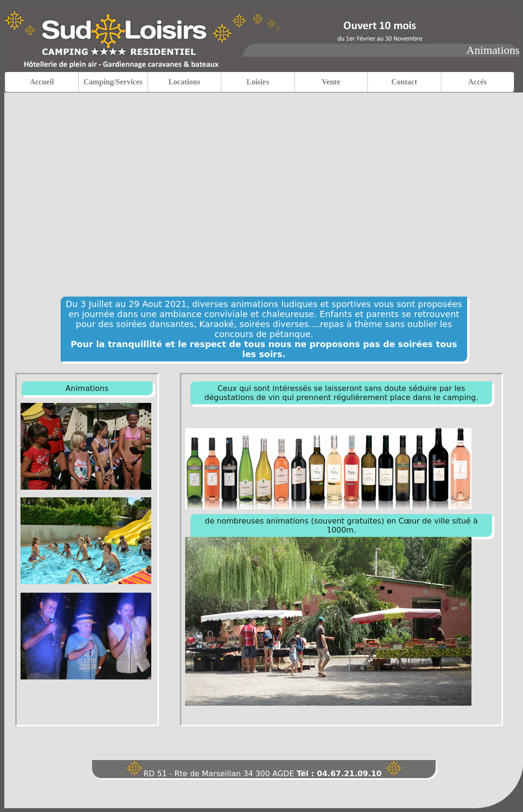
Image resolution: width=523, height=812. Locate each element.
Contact (404, 82)
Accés (477, 82)
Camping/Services (113, 82)
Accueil (42, 82)
